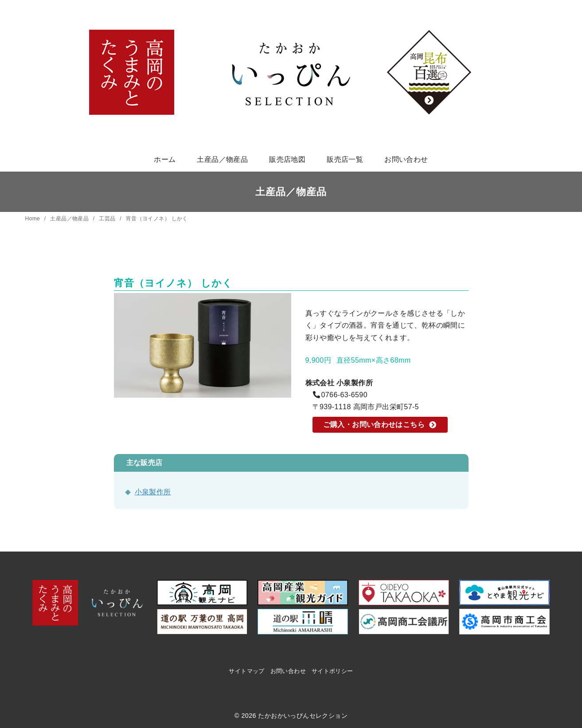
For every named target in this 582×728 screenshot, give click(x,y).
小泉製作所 (153, 492)
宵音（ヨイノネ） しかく (157, 219)
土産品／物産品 (222, 159)
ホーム (165, 159)
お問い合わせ (406, 159)
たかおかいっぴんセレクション (303, 716)
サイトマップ (246, 671)
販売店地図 (287, 159)
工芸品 (108, 219)
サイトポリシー (332, 671)
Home (33, 219)
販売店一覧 (345, 159)
